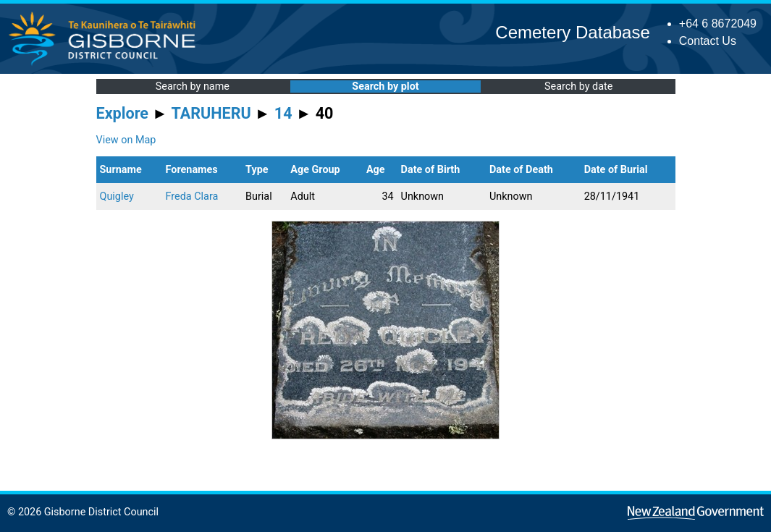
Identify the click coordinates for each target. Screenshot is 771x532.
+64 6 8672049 (718, 24)
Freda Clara (192, 197)
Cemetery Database (572, 32)
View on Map (126, 140)
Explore (123, 113)
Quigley (117, 197)
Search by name (193, 86)
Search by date (578, 86)
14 (283, 113)
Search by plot (385, 86)
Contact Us (708, 41)
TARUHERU (211, 113)
